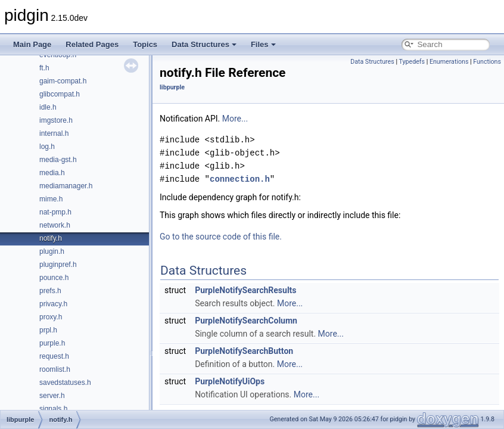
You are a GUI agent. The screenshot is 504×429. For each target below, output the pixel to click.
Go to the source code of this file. (221, 237)
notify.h (51, 238)
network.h (55, 225)
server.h (52, 396)
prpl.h (48, 330)
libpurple (172, 87)
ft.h (44, 68)
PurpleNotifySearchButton (244, 351)
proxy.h (51, 317)
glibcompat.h (60, 94)
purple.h (52, 343)
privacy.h (53, 304)
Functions (487, 62)
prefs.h (50, 291)
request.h (54, 356)
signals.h (53, 409)
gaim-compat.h (63, 81)
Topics (145, 44)
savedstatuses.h (65, 383)
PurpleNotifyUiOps (230, 381)
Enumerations (449, 62)
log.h (47, 147)
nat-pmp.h (55, 212)
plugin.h (52, 251)
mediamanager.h (66, 186)
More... (235, 119)
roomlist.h (55, 369)
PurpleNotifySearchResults (245, 290)
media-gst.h (58, 160)
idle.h (48, 107)
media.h (52, 173)
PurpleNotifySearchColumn (246, 321)
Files (263, 44)
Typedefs (412, 62)
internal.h (54, 133)
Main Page (32, 44)
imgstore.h (56, 120)
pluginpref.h (58, 265)
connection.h (240, 179)
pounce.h (54, 278)
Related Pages (92, 44)
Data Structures (204, 44)
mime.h (51, 199)
